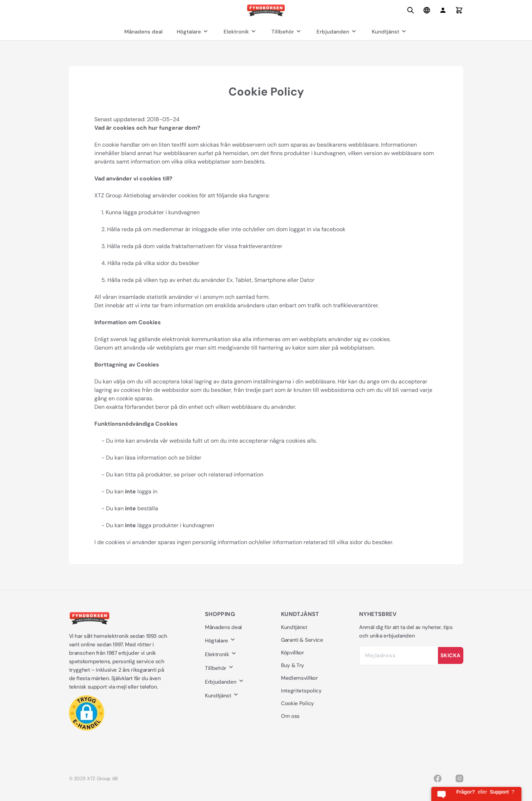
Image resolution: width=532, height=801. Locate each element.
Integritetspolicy (301, 691)
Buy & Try (293, 665)
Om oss (290, 716)
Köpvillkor (293, 653)
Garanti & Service (302, 640)
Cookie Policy (298, 703)
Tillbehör (287, 32)
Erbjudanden (337, 32)
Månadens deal (143, 32)
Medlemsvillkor (299, 678)
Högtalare (193, 32)
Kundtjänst (390, 32)
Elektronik (240, 32)
